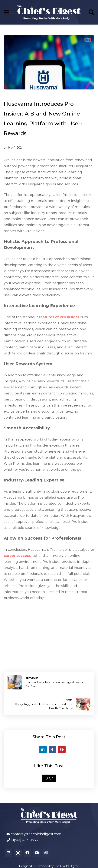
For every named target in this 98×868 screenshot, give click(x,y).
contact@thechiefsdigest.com (36, 834)
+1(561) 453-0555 (24, 840)
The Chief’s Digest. (67, 866)
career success (17, 556)
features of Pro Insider (59, 317)
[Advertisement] (49, 632)
